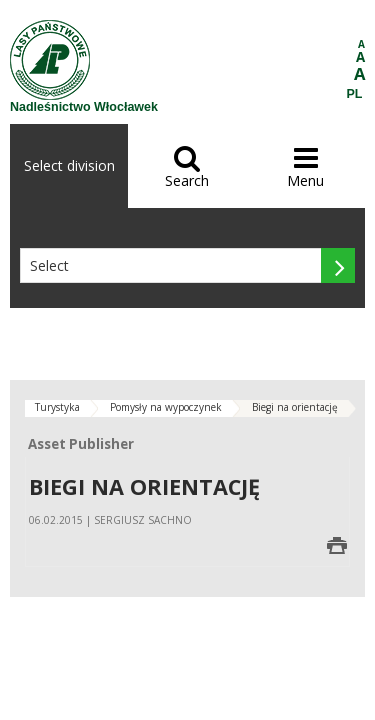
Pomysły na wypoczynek (166, 407)
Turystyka (57, 407)
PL (355, 94)
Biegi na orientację (295, 407)
